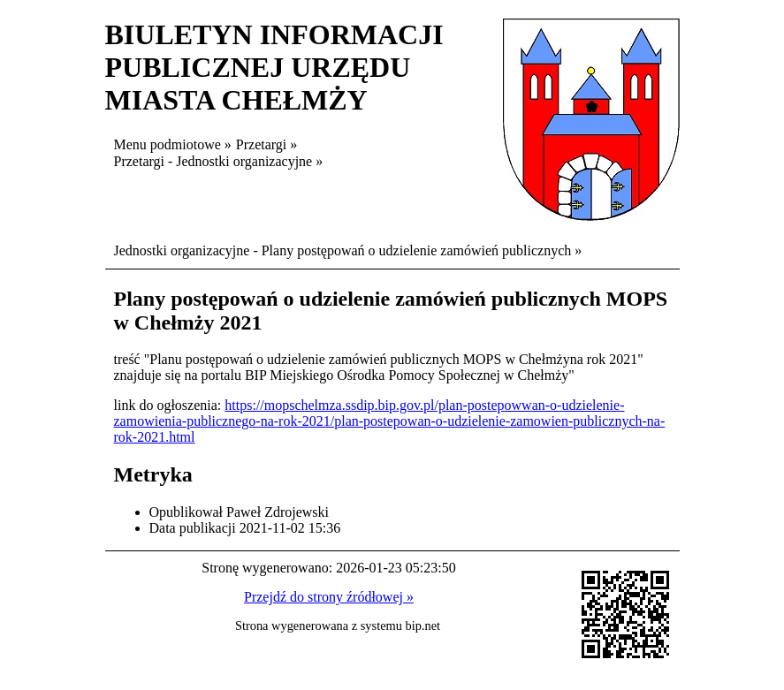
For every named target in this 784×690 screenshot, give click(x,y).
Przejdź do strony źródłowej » (329, 597)
